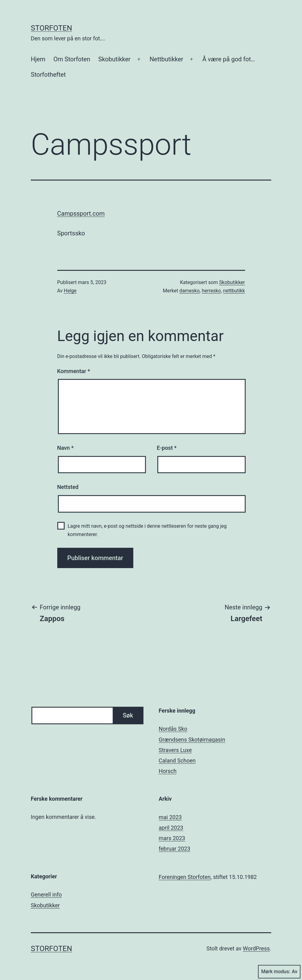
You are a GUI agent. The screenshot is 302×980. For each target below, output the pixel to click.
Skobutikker (114, 59)
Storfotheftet (48, 75)
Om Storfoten (72, 59)
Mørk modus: (279, 972)
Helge (70, 291)
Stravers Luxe (175, 750)
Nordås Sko (173, 729)
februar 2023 (175, 849)
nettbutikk (234, 291)
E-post (167, 448)
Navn (66, 448)
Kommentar (74, 371)
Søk (128, 715)
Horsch (168, 771)
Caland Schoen (177, 760)
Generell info (46, 895)
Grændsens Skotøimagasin (192, 740)
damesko (190, 291)
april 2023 (171, 828)
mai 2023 (170, 817)
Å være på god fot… (229, 59)
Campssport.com (81, 213)
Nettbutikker (166, 59)
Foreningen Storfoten (185, 877)
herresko (211, 291)
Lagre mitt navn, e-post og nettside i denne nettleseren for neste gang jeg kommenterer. (147, 530)
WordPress (256, 948)
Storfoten (51, 28)
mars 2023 (172, 838)
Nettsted (68, 487)
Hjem (38, 59)
